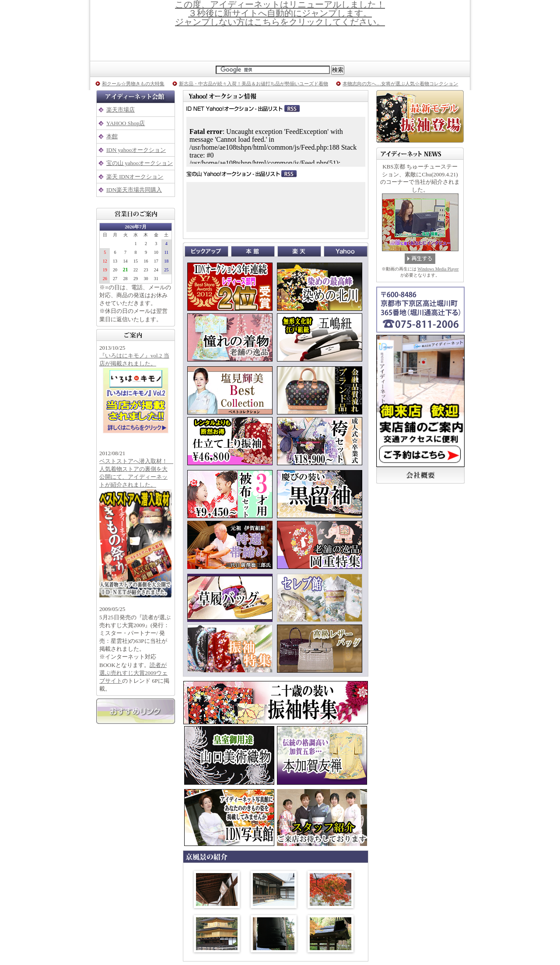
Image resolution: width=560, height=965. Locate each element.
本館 (112, 136)
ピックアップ (208, 251)
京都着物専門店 (280, 44)
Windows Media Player (438, 269)
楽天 (301, 251)
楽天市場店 (121, 110)
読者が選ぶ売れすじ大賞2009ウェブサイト (133, 673)
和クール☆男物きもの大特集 (133, 84)
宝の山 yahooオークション (140, 163)
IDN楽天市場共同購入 (134, 190)
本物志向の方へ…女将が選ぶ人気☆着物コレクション (400, 84)
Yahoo (346, 251)
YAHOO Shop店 (126, 123)
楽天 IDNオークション (135, 177)
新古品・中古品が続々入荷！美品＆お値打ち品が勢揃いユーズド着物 (254, 84)
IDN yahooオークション (136, 150)
